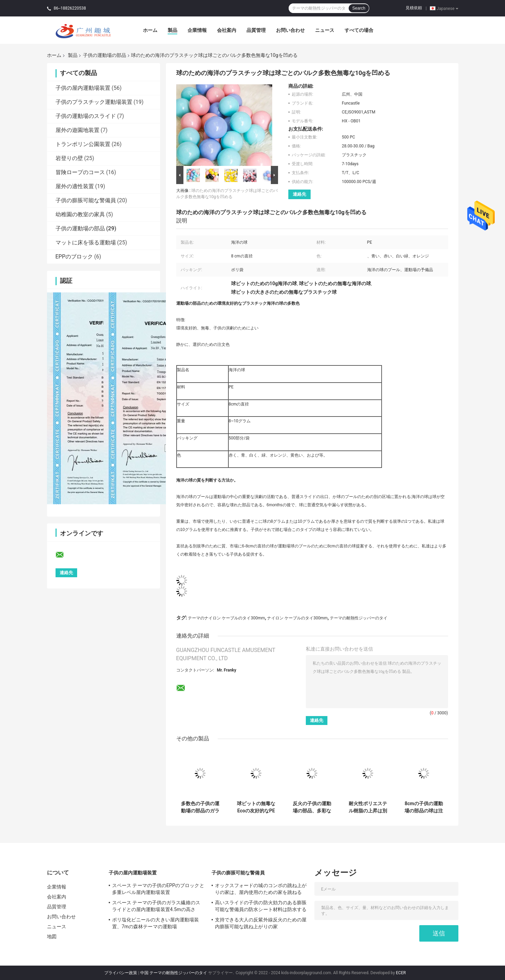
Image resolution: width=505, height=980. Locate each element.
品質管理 (256, 30)
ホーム (150, 30)
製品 (172, 30)
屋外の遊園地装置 (77, 130)
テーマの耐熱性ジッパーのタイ (359, 618)
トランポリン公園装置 (83, 144)
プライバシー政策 (121, 973)
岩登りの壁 (69, 158)
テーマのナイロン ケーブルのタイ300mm (226, 618)
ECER (401, 973)
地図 (52, 936)
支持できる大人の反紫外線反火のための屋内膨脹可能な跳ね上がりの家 (261, 923)
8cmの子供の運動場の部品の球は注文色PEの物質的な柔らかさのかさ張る (424, 807)
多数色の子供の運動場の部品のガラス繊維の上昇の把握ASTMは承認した (200, 807)
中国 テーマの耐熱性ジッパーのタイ (174, 973)
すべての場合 (359, 30)
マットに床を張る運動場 (86, 243)
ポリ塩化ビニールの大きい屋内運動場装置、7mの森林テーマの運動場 (156, 923)
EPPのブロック (74, 257)
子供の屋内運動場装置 (83, 88)
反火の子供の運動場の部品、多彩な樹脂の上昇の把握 (312, 807)
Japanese (448, 8)
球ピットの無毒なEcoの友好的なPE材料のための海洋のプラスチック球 (256, 807)
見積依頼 (414, 8)
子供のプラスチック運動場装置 (94, 102)
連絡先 (299, 194)
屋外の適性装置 (75, 186)
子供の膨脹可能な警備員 (86, 200)
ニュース (325, 30)
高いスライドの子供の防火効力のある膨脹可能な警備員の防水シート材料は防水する (261, 906)
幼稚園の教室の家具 (80, 214)
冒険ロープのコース (80, 172)
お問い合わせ (290, 30)
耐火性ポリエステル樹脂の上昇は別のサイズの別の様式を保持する (368, 807)
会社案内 (227, 30)
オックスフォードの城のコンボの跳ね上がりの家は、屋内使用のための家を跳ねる (261, 889)
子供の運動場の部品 (105, 55)
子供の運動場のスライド (86, 116)
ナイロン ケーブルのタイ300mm (297, 618)
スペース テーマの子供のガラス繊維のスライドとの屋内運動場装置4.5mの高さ (156, 906)
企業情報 (197, 30)
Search (359, 8)
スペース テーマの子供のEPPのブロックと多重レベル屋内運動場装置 (158, 889)
